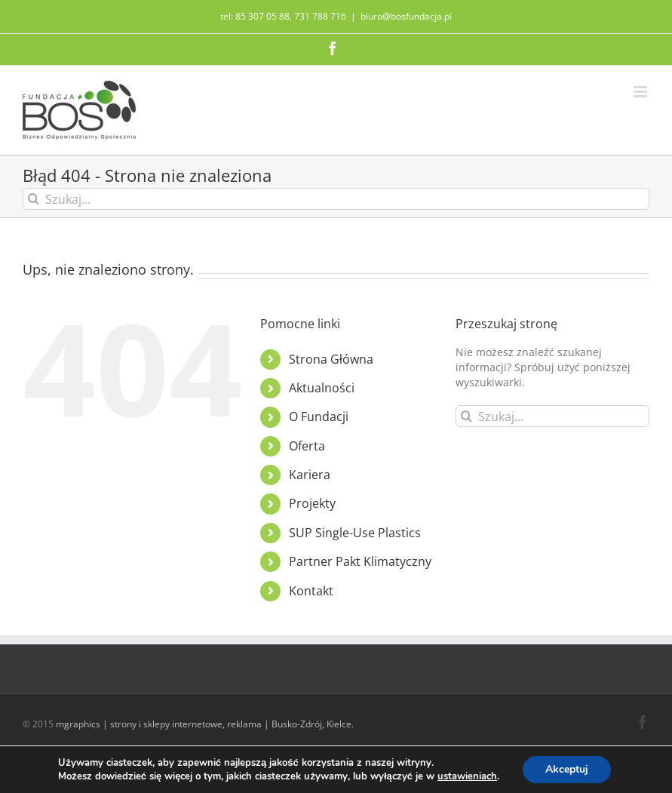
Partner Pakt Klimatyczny (360, 561)
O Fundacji (319, 416)
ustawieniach (467, 776)
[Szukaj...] (336, 199)
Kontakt (311, 591)
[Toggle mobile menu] (641, 92)
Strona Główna (331, 359)
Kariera (310, 475)
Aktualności (322, 388)
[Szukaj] (34, 199)
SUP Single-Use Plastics (355, 533)
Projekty (312, 503)
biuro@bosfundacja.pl (406, 16)
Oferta (307, 446)
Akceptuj (567, 769)
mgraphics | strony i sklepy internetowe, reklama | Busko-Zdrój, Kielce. (205, 724)
